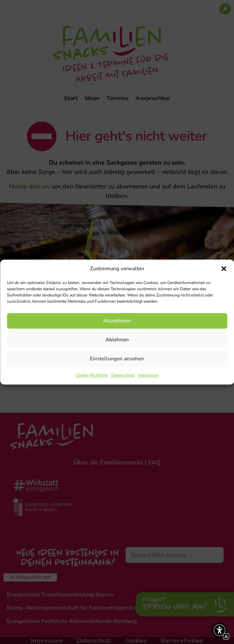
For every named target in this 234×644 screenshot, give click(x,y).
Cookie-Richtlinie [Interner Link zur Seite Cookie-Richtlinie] (92, 375)
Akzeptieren (117, 321)
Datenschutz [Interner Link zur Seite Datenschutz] (123, 375)
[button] (224, 269)
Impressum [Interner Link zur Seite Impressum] (148, 375)
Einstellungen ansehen (117, 359)
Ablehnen (117, 340)
